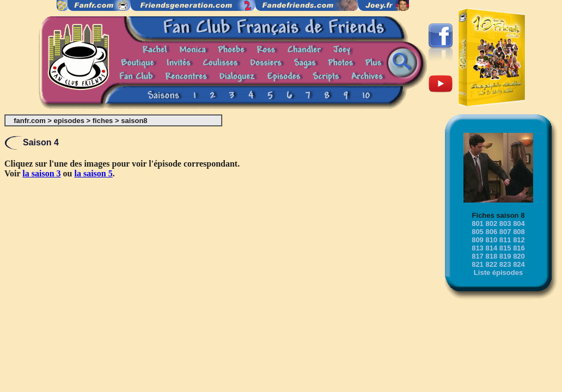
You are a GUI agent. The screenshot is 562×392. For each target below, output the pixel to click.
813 (478, 248)
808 (519, 232)
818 (491, 256)
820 (519, 256)
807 (505, 232)
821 (478, 264)
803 (505, 223)
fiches (103, 121)
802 (491, 223)
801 (478, 223)
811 (505, 240)
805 (478, 232)
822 (491, 264)
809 (478, 240)
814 (491, 248)
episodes (69, 121)
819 (505, 256)
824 (519, 264)
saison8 (134, 121)
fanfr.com (30, 121)
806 (491, 232)
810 (491, 240)
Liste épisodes (498, 272)
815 (505, 248)
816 (519, 248)
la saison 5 (94, 173)
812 (519, 240)
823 (505, 264)
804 (519, 223)
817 (478, 256)
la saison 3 (41, 173)
